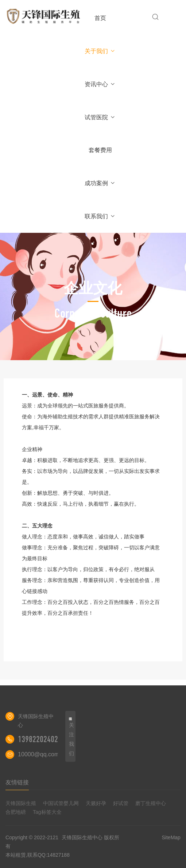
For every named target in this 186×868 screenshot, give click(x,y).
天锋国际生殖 (21, 803)
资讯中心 (100, 84)
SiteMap (171, 837)
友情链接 (17, 782)
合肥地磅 (16, 812)
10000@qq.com (38, 754)
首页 (100, 18)
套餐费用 (100, 150)
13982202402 (38, 739)
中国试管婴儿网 (61, 803)
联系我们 (100, 216)
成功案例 (100, 183)
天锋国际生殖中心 (82, 837)
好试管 (121, 803)
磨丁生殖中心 (151, 803)
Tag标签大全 (47, 812)
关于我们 (100, 51)
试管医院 (100, 117)
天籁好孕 (96, 803)
